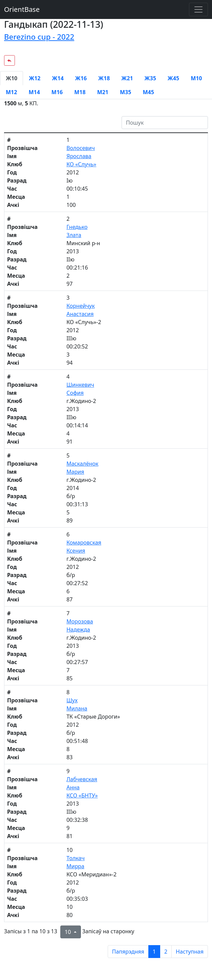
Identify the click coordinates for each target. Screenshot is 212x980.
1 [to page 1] (154, 952)
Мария (75, 472)
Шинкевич (80, 385)
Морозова (80, 621)
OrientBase (22, 9)
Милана (77, 708)
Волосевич (81, 148)
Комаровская (84, 542)
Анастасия (80, 314)
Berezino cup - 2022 (39, 37)
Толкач (76, 858)
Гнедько (77, 227)
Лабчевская (82, 779)
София (75, 393)
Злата (74, 235)
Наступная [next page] (190, 952)
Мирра (75, 866)
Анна (73, 787)
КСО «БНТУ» (82, 795)
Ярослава (79, 156)
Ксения (76, 551)
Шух (72, 700)
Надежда (78, 630)
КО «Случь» (81, 164)
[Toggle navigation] (198, 9)
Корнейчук (81, 306)
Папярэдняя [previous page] (128, 952)
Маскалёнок (82, 464)
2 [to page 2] (166, 952)
